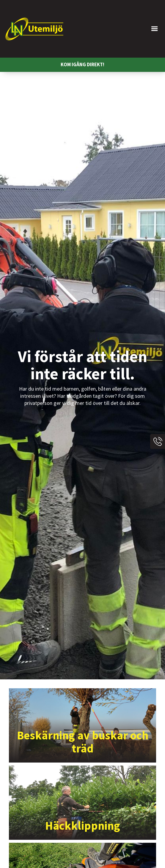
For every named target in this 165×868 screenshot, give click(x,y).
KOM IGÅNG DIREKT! (82, 65)
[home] (34, 29)
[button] (117, 29)
